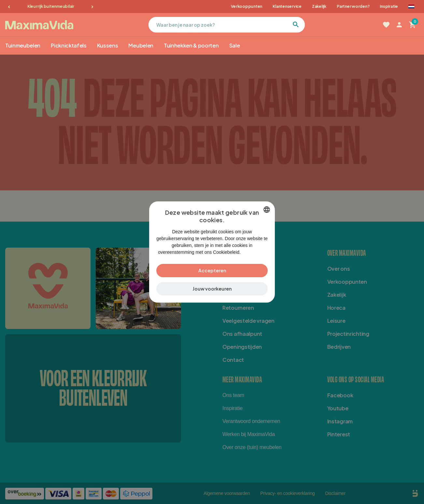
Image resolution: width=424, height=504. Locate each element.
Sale (235, 45)
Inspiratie (389, 6)
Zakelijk (319, 6)
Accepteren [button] (212, 274)
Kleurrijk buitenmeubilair (51, 6)
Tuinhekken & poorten (191, 45)
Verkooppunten (247, 6)
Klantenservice (287, 6)
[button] (212, 292)
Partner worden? (353, 6)
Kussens (108, 45)
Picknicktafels (69, 45)
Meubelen (141, 45)
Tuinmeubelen (23, 45)
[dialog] (212, 252)
